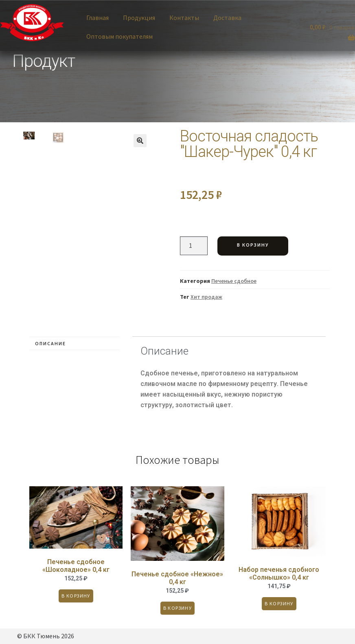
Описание (50, 343)
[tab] (75, 344)
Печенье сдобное (234, 281)
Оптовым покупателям (119, 36)
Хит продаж (206, 297)
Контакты (184, 18)
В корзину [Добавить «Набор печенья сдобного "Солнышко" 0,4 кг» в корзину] (279, 603)
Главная (98, 18)
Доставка (227, 18)
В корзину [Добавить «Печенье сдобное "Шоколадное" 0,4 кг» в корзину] (76, 596)
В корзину (253, 245)
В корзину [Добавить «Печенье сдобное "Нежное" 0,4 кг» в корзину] (178, 608)
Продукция (139, 18)
